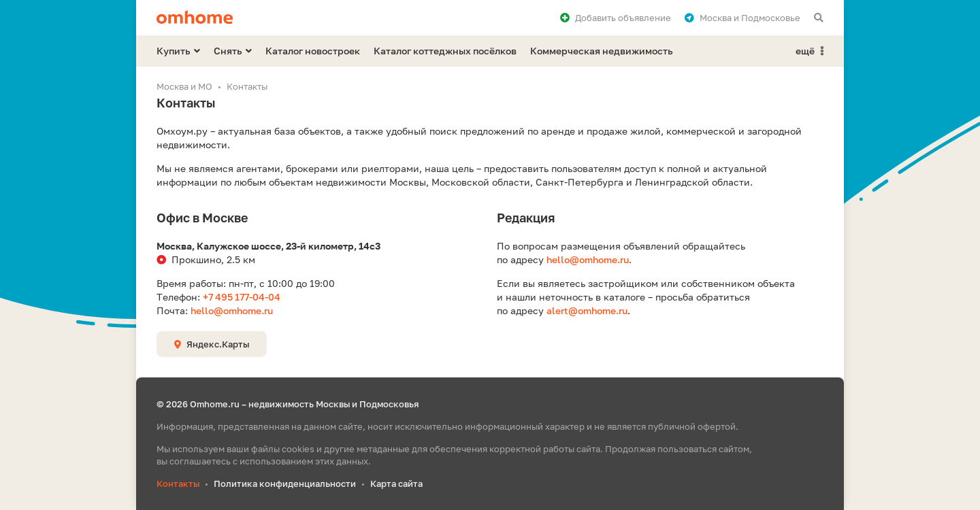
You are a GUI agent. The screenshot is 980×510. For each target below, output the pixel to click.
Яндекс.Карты (212, 344)
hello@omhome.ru (232, 310)
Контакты (178, 483)
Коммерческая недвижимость (602, 51)
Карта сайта (396, 483)
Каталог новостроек (313, 51)
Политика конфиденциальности (285, 483)
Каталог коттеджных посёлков (445, 51)
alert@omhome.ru (587, 310)
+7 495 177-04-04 (242, 297)
